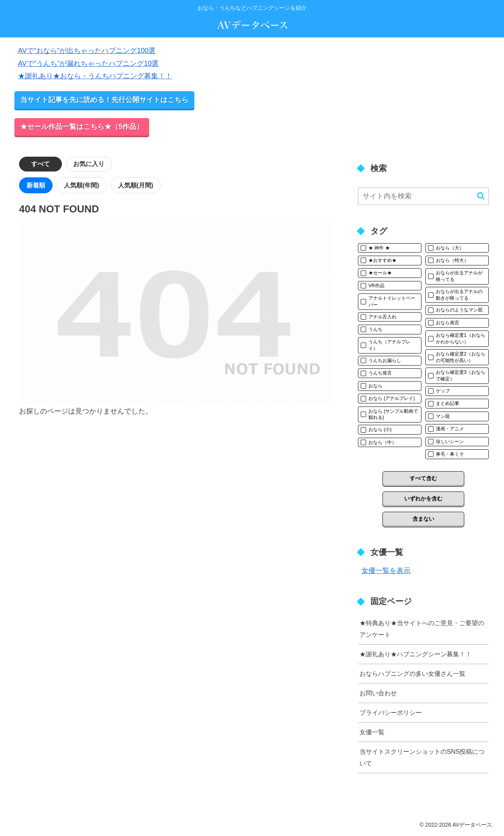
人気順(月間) (136, 185)
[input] (423, 196)
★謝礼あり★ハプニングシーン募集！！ (416, 654)
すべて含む (423, 478)
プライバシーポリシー (391, 712)
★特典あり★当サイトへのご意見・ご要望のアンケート (422, 628)
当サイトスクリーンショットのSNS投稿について (422, 757)
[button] (481, 196)
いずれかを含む (423, 498)
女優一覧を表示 (386, 571)
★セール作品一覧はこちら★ (82, 127)
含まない (423, 519)
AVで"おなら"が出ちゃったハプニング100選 (87, 51)
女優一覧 (372, 732)
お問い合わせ (378, 693)
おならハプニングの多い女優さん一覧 (412, 673)
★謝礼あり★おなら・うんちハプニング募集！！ (95, 76)
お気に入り (89, 164)
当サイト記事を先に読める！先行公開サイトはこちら (104, 100)
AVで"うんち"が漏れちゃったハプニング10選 (88, 64)
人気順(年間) (82, 185)
